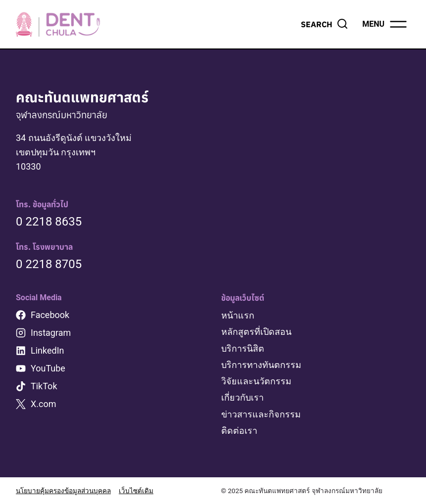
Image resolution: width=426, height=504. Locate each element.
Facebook (50, 315)
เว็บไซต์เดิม (136, 491)
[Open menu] (385, 24)
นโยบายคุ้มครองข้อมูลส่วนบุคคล (63, 491)
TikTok (44, 386)
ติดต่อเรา (239, 431)
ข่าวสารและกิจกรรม (261, 414)
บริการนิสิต (243, 348)
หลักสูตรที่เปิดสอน (256, 332)
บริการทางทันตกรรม (261, 365)
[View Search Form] (325, 24)
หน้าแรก (238, 315)
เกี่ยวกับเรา (242, 397)
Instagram (51, 333)
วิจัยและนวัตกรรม (256, 381)
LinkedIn (47, 350)
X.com (44, 404)
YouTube (48, 368)
